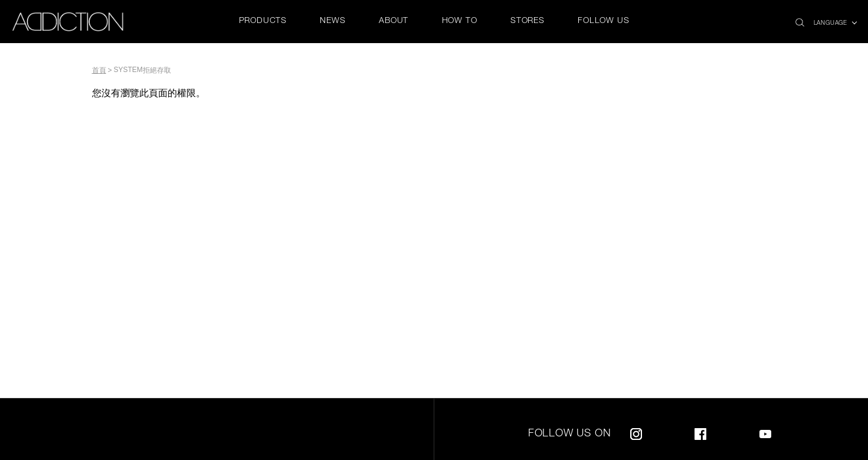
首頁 (99, 70)
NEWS (333, 21)
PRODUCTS (263, 21)
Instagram (636, 432)
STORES (528, 21)
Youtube (765, 432)
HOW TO (460, 21)
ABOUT (394, 21)
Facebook (700, 432)
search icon (800, 19)
